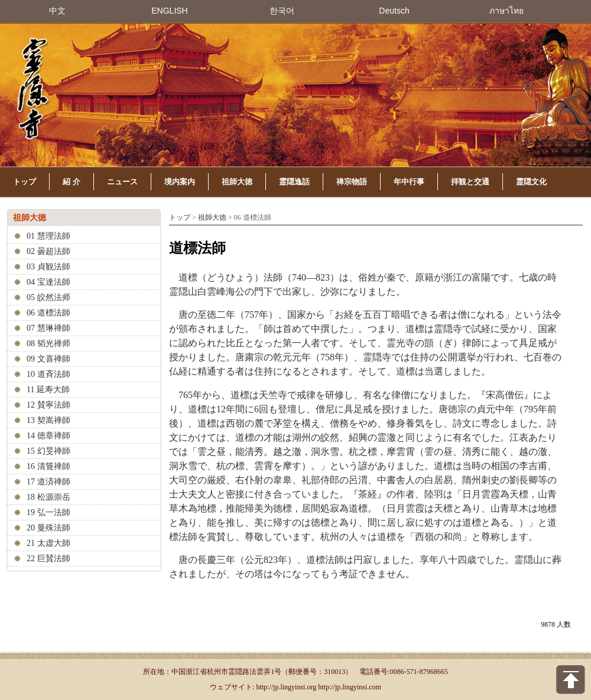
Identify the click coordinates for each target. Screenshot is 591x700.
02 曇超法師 (48, 251)
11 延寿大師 (48, 390)
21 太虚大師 (48, 543)
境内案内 (180, 182)
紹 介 (72, 182)
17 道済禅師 (48, 482)
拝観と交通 (470, 182)
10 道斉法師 (48, 374)
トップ (25, 182)
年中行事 (409, 182)
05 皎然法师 (48, 297)
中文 (57, 11)
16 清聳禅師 (48, 466)
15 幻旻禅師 (48, 451)
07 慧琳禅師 (48, 328)
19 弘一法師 (48, 512)
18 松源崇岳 (48, 497)
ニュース (122, 182)
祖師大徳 (237, 182)
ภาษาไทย (506, 11)
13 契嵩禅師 (48, 420)
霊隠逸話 (294, 182)
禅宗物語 (352, 182)
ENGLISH (169, 11)
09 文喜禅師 (48, 359)
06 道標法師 (48, 313)
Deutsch (394, 11)
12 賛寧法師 (48, 405)
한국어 (282, 11)
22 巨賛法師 (48, 559)
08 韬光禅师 (48, 344)
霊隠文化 (531, 182)
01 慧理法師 (48, 236)
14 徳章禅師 (48, 436)
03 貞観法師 (48, 267)
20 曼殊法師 (48, 528)
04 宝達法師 (48, 282)
